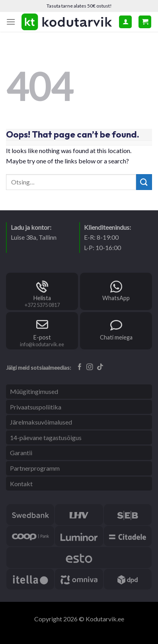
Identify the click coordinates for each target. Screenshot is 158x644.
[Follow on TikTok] (100, 367)
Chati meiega (116, 337)
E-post (42, 337)
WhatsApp (116, 298)
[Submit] (144, 182)
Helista (42, 298)
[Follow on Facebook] (80, 367)
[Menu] (11, 22)
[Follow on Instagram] (90, 367)
